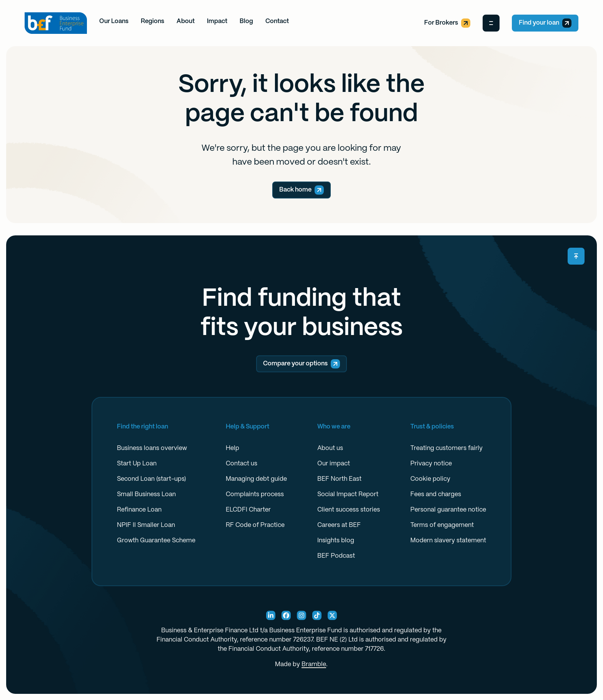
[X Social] (332, 615)
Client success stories (349, 510)
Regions (152, 21)
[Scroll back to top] (576, 256)
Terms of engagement (442, 525)
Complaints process (255, 494)
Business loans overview (152, 448)
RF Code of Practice (255, 525)
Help (232, 448)
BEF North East (339, 479)
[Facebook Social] (286, 615)
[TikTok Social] (317, 615)
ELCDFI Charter (248, 510)
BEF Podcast (336, 556)
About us (330, 448)
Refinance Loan (139, 510)
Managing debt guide (256, 479)
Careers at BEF (339, 525)
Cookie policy (430, 479)
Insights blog (336, 541)
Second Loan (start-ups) (152, 479)
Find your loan (545, 23)
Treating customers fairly (446, 448)
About (186, 21)
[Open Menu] (491, 23)
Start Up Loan (137, 464)
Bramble (314, 664)
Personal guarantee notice (448, 510)
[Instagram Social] (301, 615)
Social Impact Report (348, 494)
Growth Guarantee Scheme (156, 541)
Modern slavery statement (448, 541)
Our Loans (114, 21)
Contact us (242, 464)
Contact (277, 21)
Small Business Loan (146, 494)
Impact (217, 21)
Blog (246, 21)
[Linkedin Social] (271, 615)
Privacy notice (431, 464)
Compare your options (301, 364)
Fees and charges (436, 494)
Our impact (334, 464)
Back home (301, 190)
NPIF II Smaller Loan (146, 525)
